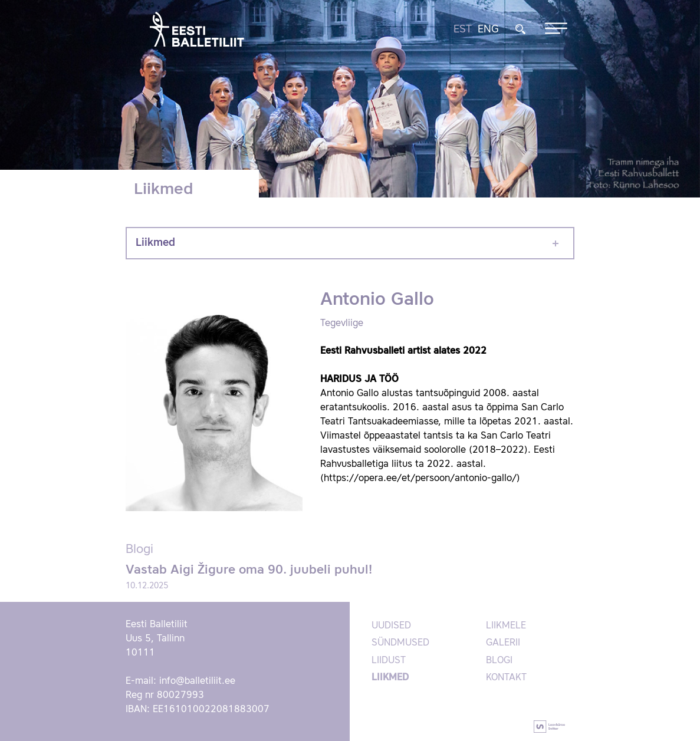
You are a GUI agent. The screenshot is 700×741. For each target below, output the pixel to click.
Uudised (391, 626)
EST (463, 29)
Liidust (389, 661)
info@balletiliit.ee (197, 681)
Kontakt (506, 678)
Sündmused (400, 643)
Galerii (503, 643)
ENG (488, 29)
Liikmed (155, 243)
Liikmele (506, 626)
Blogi (499, 661)
